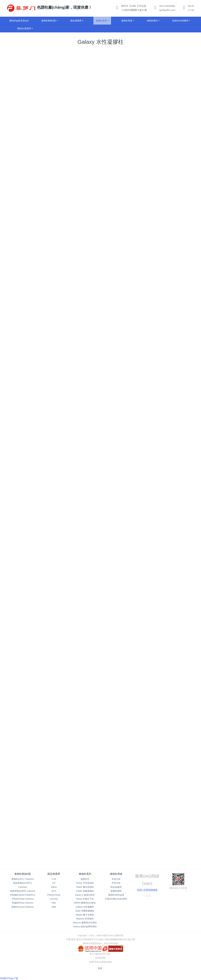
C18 (54, 879)
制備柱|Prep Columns (23, 903)
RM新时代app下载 (9, 978)
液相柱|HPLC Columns (23, 879)
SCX (54, 891)
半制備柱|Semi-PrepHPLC (23, 895)
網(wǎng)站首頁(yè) (19, 21)
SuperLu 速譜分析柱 (85, 895)
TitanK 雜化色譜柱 (85, 887)
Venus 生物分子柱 (85, 899)
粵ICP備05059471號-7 (100, 954)
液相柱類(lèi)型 (23, 874)
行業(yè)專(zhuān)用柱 (116, 899)
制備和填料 (116, 891)
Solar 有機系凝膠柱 (85, 911)
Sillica (54, 887)
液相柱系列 (85, 874)
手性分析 (116, 883)
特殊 (54, 907)
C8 (54, 883)
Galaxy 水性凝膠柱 (85, 907)
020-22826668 (147, 890)
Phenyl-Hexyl (54, 895)
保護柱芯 (85, 879)
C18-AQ (54, 899)
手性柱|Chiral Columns (23, 899)
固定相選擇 (54, 874)
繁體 (100, 968)
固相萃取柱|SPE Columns (23, 891)
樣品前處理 (116, 887)
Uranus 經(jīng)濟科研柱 (85, 927)
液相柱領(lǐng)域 (116, 895)
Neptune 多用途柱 (85, 919)
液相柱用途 (116, 874)
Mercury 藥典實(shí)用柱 (85, 923)
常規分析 (116, 879)
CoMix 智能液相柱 (85, 891)
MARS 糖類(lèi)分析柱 (85, 903)
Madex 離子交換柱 (85, 915)
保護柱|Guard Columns (23, 907)
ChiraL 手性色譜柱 (85, 883)
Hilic (54, 903)
